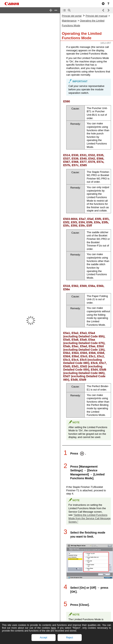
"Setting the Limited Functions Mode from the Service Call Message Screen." (90, 508)
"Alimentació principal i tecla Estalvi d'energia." (88, 637)
